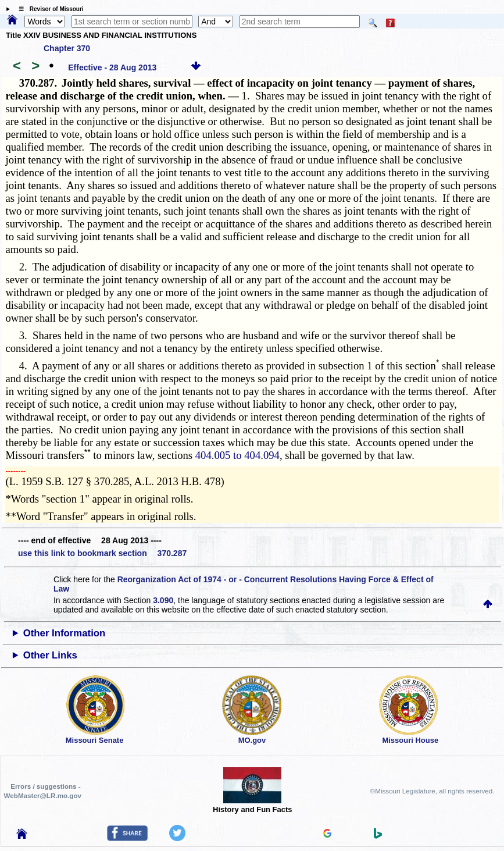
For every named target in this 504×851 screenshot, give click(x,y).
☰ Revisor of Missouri (48, 9)
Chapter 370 (67, 48)
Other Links (50, 655)
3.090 (163, 600)
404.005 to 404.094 (237, 455)
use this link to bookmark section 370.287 (102, 553)
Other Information (65, 633)
